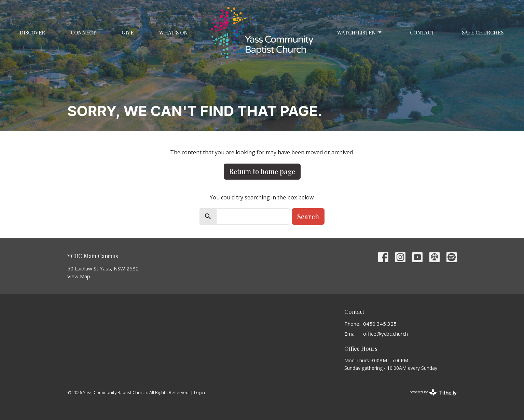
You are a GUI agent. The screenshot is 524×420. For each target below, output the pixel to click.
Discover (32, 32)
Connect (83, 32)
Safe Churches (483, 32)
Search (308, 216)
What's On (174, 32)
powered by (433, 393)
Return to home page (262, 171)
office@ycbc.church (385, 334)
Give (128, 32)
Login (199, 392)
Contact (422, 32)
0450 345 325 (380, 324)
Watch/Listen (360, 33)
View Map (79, 276)
